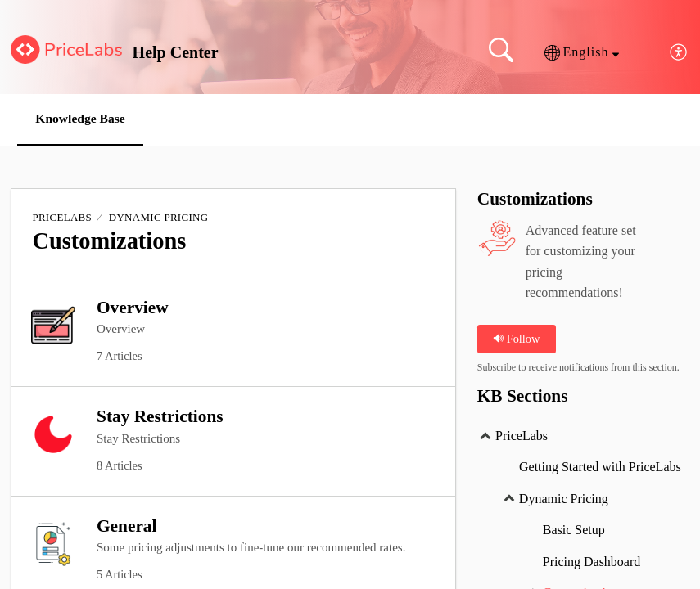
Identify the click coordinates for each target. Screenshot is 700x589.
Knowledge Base (85, 119)
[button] (582, 52)
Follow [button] (516, 339)
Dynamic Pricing (159, 218)
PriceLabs (62, 218)
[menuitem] (679, 53)
